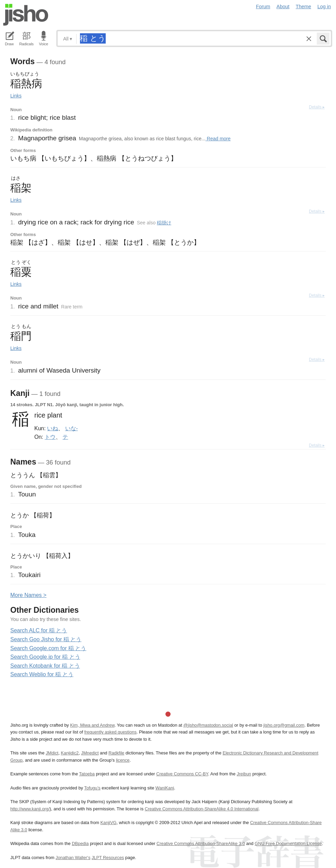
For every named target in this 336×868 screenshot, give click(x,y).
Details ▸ (317, 107)
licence (123, 760)
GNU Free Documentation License (288, 843)
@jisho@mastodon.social (208, 725)
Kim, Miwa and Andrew (92, 725)
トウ (50, 437)
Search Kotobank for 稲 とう (45, 666)
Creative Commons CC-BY (182, 774)
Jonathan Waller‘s (73, 858)
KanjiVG (108, 823)
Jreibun (244, 774)
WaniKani (165, 788)
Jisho (26, 15)
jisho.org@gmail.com (284, 725)
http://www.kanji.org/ (30, 809)
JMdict (52, 753)
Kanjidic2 (70, 753)
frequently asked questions (111, 732)
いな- (72, 428)
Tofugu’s (92, 788)
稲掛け (164, 223)
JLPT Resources (108, 858)
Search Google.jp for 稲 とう (45, 657)
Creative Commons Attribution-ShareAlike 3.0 (201, 843)
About (283, 7)
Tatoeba (87, 774)
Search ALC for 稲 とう (39, 630)
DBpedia (80, 843)
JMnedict (90, 753)
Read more (218, 139)
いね (53, 428)
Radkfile (116, 753)
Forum (263, 7)
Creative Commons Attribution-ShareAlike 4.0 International (202, 809)
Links (16, 96)
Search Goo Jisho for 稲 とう (46, 639)
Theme (304, 7)
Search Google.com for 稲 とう (48, 648)
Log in (324, 7)
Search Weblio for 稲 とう (42, 674)
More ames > (28, 595)
